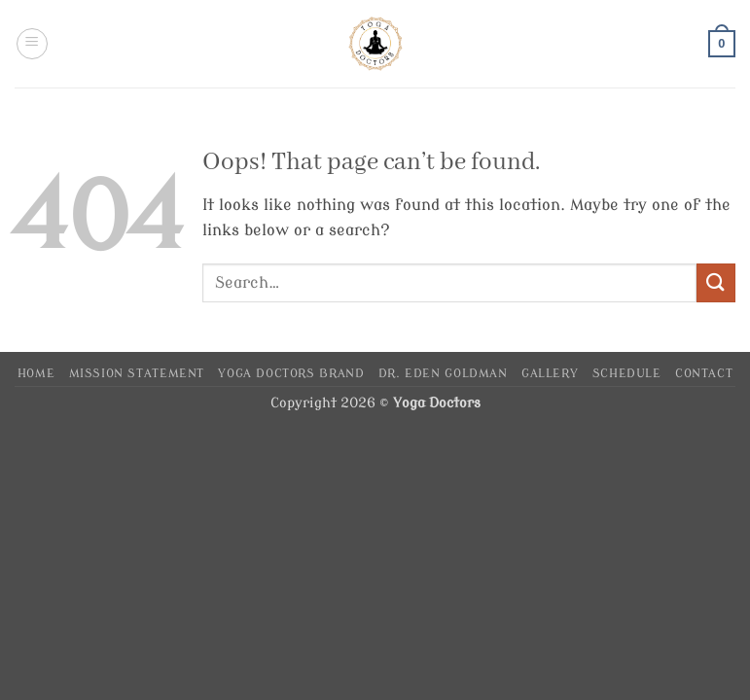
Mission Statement (137, 373)
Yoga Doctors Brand (291, 373)
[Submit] (716, 282)
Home (36, 373)
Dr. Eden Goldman (443, 373)
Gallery (550, 373)
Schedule (627, 373)
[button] (32, 44)
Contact (704, 373)
